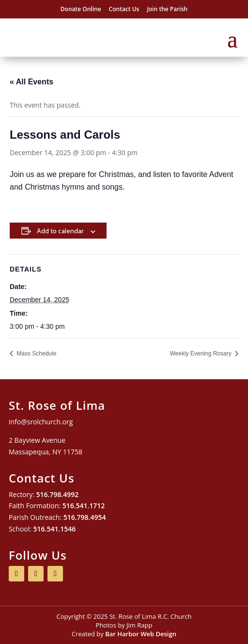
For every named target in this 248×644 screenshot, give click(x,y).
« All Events (31, 82)
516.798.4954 (85, 517)
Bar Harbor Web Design (141, 634)
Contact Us (124, 9)
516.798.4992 (58, 494)
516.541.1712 (84, 506)
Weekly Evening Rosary (202, 354)
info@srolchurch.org (41, 422)
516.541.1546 (55, 529)
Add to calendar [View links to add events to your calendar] (60, 231)
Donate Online (81, 9)
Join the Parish (167, 9)
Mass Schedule (36, 354)
